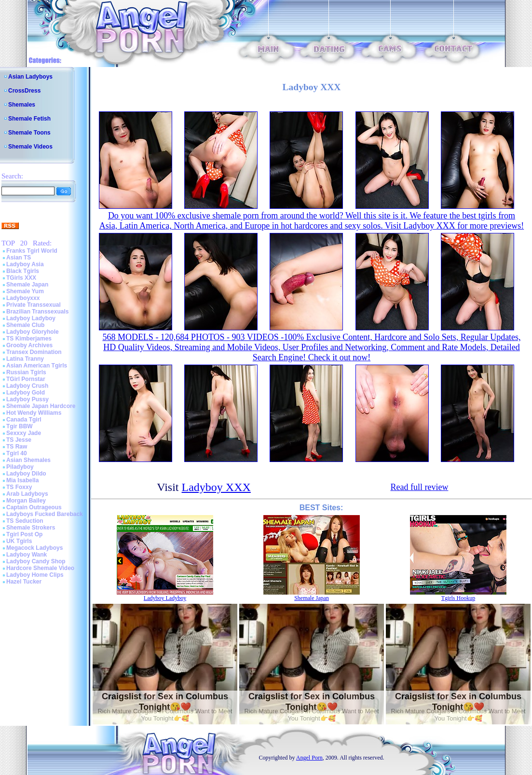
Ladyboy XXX (216, 487)
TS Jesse (19, 440)
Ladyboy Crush (27, 386)
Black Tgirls (23, 271)
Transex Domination (34, 352)
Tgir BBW (20, 426)
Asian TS (19, 258)
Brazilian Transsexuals (37, 312)
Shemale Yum (25, 291)
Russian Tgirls (26, 372)
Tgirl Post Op (24, 534)
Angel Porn (309, 758)
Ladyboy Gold (26, 393)
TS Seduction (25, 521)
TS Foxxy (19, 487)
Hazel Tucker (24, 582)
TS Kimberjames (29, 339)
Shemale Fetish (29, 119)
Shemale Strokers (31, 528)
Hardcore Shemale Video (40, 568)
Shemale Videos (30, 147)
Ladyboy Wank (27, 555)
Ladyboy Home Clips (35, 575)
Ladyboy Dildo (26, 474)
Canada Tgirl (24, 420)
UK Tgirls (19, 541)
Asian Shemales (28, 460)
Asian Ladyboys (30, 77)
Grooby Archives (29, 345)
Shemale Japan (27, 285)
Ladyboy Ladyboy (31, 318)
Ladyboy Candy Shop (36, 561)
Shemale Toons (29, 133)
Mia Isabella (22, 480)
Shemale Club (25, 325)
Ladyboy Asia (25, 264)
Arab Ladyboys (27, 494)
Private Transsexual (34, 305)
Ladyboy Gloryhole (33, 332)
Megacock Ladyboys (34, 548)
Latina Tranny (25, 359)
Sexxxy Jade (24, 433)
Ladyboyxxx (23, 298)
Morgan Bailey (26, 501)
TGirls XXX (21, 278)
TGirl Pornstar (26, 379)
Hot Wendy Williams (34, 413)
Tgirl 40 (17, 453)
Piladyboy (20, 467)
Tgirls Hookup (458, 598)
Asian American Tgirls (37, 366)
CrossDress (24, 91)
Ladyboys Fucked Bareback (45, 514)
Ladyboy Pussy (27, 399)
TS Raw (17, 447)
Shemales (22, 105)
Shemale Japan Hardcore (41, 406)
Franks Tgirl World (32, 251)
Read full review (419, 487)
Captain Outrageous (34, 507)
